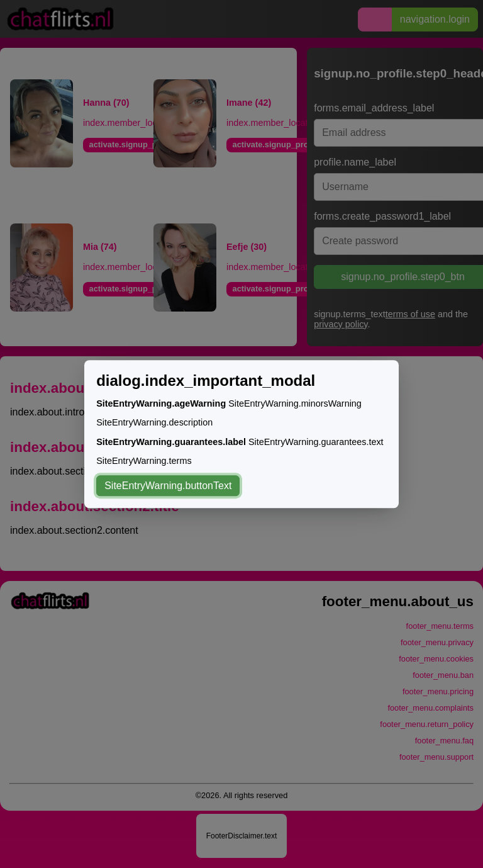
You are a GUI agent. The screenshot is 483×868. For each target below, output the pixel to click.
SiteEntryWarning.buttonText (168, 486)
